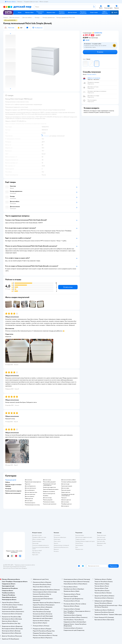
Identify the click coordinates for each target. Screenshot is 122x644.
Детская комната (14, 18)
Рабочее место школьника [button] (13, 493)
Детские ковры (65, 488)
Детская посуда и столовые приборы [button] (13, 485)
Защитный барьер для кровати (51, 489)
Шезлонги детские (66, 500)
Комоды (37, 18)
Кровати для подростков (49, 487)
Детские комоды (47, 498)
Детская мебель (27, 18)
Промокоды (35, 543)
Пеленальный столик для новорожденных (49, 485)
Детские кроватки (30, 496)
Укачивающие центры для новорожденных (68, 495)
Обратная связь (36, 553)
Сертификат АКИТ (37, 551)
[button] (114, 13)
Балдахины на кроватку (49, 491)
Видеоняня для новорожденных (33, 482)
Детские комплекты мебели (68, 480)
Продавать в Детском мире (39, 537)
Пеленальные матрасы (49, 502)
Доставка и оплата (37, 535)
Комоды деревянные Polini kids (66, 18)
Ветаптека (100, 545)
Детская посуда (65, 484)
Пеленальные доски (30, 503)
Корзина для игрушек (67, 486)
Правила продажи (37, 541)
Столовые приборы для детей (69, 482)
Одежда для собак (102, 543)
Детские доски (65, 506)
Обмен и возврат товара (38, 539)
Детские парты (29, 501)
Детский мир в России (9, 568)
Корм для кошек (101, 537)
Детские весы (28, 480)
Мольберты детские (66, 504)
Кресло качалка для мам (49, 494)
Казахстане (18, 568)
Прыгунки (64, 498)
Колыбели (46, 496)
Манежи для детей (48, 500)
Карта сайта (35, 555)
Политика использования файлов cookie (41, 548)
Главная (5, 18)
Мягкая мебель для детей (49, 482)
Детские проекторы (30, 494)
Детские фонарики (30, 490)
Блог (77, 547)
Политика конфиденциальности (40, 545)
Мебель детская (29, 499)
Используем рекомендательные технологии (15, 567)
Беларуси (25, 568)
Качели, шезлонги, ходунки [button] (13, 491)
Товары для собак (101, 539)
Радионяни (28, 484)
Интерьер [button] (8, 489)
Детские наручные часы (31, 492)
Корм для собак (101, 541)
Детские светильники (30, 488)
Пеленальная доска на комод (32, 505)
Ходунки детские (66, 492)
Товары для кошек (102, 535)
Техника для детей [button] (11, 480)
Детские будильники (30, 486)
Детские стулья (47, 480)
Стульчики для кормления (50, 504)
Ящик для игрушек (66, 490)
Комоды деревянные (49, 18)
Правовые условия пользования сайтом (25, 565)
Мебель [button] (8, 482)
